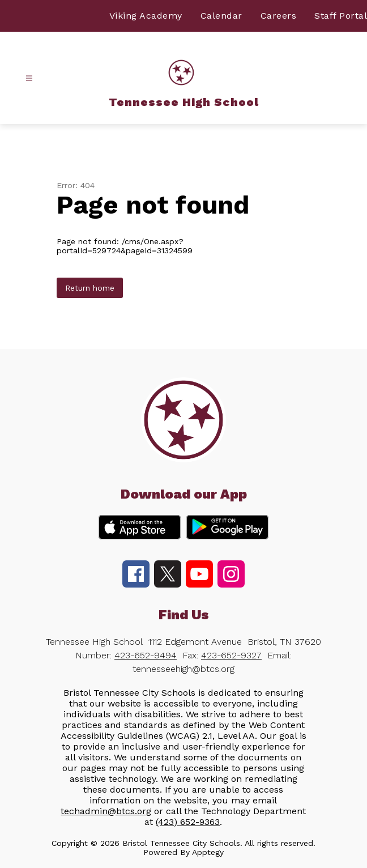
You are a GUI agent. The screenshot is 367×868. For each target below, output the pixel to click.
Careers (279, 16)
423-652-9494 (146, 655)
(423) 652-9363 (188, 822)
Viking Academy (146, 16)
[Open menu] (29, 78)
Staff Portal (341, 16)
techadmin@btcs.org (106, 811)
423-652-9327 (231, 655)
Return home (90, 288)
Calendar (221, 16)
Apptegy (208, 852)
